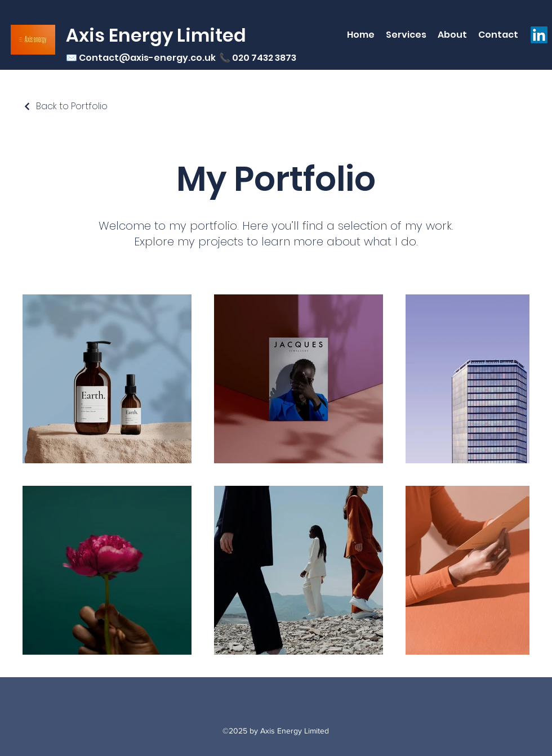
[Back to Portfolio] (65, 106)
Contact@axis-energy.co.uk (147, 58)
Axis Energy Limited (156, 35)
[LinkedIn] (539, 35)
